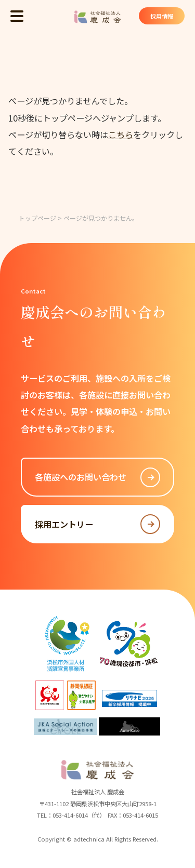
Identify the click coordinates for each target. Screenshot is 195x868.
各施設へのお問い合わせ (98, 477)
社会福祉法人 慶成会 (98, 17)
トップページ (37, 218)
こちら (121, 135)
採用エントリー (98, 524)
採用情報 (161, 16)
